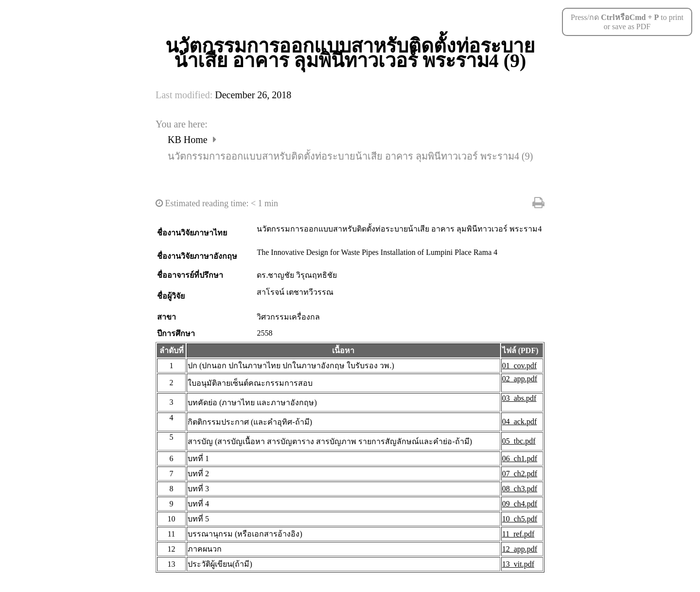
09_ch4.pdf (520, 504)
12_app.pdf (520, 549)
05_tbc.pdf (519, 441)
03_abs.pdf (519, 398)
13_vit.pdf (518, 564)
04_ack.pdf (520, 422)
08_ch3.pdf (520, 489)
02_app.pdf (520, 379)
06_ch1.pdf (520, 458)
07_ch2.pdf (520, 474)
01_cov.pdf (519, 366)
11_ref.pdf (518, 534)
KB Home (189, 140)
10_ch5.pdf (520, 519)
